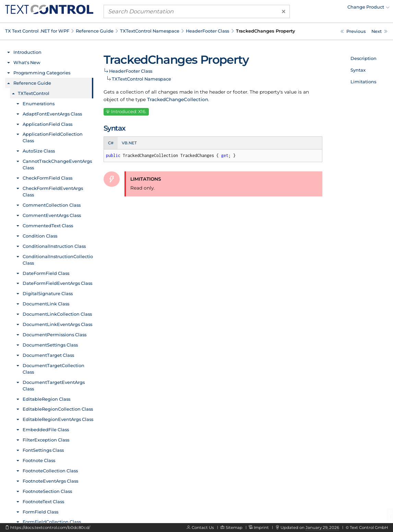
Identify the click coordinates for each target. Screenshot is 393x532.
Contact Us (203, 528)
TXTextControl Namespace (150, 31)
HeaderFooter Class (207, 31)
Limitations (363, 82)
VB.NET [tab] (129, 143)
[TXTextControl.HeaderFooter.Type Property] (379, 31)
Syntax (358, 70)
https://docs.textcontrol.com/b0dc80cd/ (50, 528)
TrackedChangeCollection (178, 99)
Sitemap (234, 528)
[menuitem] (330, 9)
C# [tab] (111, 143)
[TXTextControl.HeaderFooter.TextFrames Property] (353, 31)
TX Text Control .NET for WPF (37, 31)
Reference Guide (95, 31)
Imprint (261, 528)
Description (364, 58)
